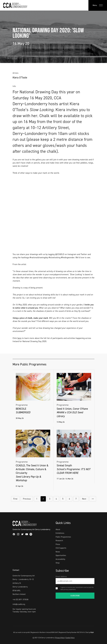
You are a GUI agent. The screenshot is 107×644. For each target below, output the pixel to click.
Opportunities (61, 555)
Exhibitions (60, 533)
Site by (90, 632)
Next (84, 499)
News (58, 552)
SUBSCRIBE (75, 596)
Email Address (61, 576)
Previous (27, 499)
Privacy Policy (60, 638)
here (19, 338)
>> (93, 499)
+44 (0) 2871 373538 (20, 599)
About (58, 529)
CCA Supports (61, 548)
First (15, 499)
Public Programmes (63, 537)
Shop (58, 563)
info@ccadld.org (19, 604)
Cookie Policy (70, 638)
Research (59, 540)
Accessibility (60, 559)
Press (58, 544)
